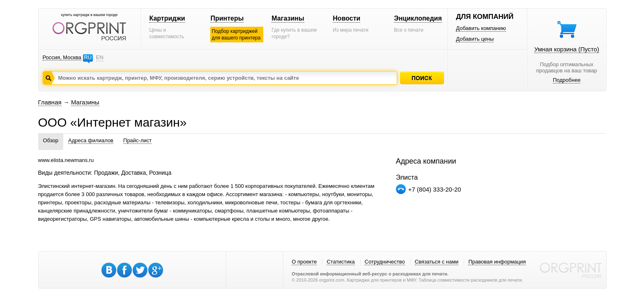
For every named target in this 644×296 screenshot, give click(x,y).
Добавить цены (475, 39)
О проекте (304, 262)
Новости (346, 18)
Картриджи (167, 18)
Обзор (51, 140)
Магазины (288, 18)
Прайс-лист (137, 140)
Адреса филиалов (91, 140)
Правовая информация (497, 262)
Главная (50, 102)
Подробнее (567, 80)
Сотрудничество (385, 262)
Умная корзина (567, 49)
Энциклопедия (418, 18)
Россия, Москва (62, 57)
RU (88, 57)
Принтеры (227, 18)
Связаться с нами (437, 262)
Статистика (340, 262)
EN (100, 57)
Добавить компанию (481, 28)
